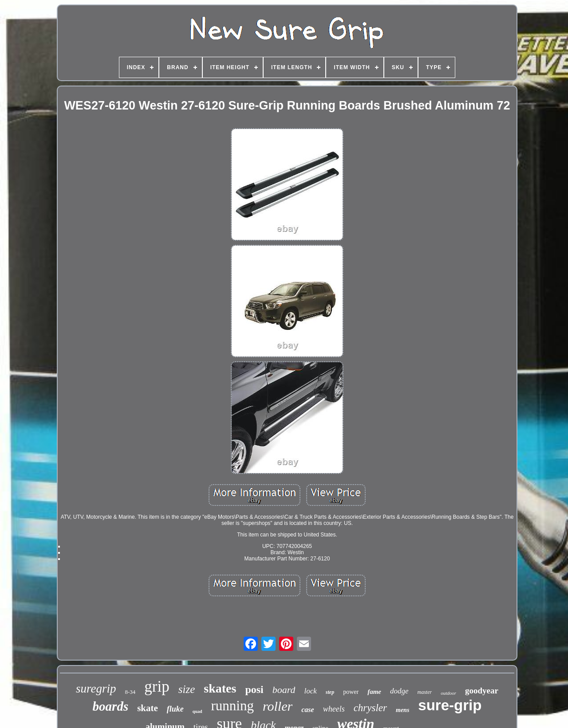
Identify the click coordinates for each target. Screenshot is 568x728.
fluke (175, 709)
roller (278, 706)
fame (374, 692)
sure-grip (450, 705)
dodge (399, 691)
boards (111, 706)
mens (402, 710)
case (308, 710)
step (330, 692)
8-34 (130, 692)
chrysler (370, 708)
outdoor (448, 693)
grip (157, 687)
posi (254, 689)
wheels (334, 709)
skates (220, 688)
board (284, 690)
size (187, 689)
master (425, 692)
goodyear (482, 691)
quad (197, 711)
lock (310, 691)
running (233, 706)
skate (148, 708)
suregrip (96, 689)
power (351, 692)
